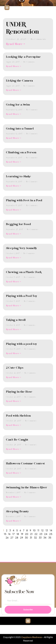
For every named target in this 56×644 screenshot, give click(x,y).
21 (31, 534)
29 (22, 538)
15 (5, 534)
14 (51, 530)
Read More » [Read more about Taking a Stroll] (14, 329)
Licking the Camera (19, 81)
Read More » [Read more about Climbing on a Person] (14, 162)
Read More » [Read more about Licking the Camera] (14, 90)
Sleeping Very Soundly (21, 248)
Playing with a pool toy (21, 344)
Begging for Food (18, 224)
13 (47, 530)
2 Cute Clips (15, 368)
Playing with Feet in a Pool (24, 200)
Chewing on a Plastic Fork (24, 272)
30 (26, 538)
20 (27, 534)
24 (46, 534)
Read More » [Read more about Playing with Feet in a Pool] (14, 210)
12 (42, 530)
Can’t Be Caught (17, 440)
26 (7, 538)
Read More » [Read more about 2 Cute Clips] (14, 377)
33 (40, 538)
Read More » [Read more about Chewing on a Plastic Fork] (14, 282)
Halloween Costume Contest (25, 464)
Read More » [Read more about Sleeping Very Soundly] (14, 258)
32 (35, 538)
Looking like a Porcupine (23, 57)
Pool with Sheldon (18, 416)
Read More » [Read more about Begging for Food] (14, 234)
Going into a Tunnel (20, 129)
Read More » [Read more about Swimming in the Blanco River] (14, 497)
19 (22, 534)
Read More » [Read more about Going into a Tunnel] (14, 138)
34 (45, 538)
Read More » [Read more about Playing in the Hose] (14, 401)
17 (14, 534)
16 (9, 534)
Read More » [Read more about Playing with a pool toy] (14, 353)
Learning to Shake (18, 177)
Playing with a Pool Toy (22, 296)
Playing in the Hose (19, 392)
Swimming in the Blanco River (27, 488)
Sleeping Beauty (17, 512)
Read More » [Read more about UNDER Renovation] (15, 44)
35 (50, 538)
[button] (7, 8)
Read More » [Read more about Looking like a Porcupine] (14, 66)
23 (41, 534)
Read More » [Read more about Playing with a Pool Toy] (14, 306)
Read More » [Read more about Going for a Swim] (14, 114)
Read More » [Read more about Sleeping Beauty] (14, 521)
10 (34, 530)
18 (18, 534)
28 (17, 538)
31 (31, 538)
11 (38, 530)
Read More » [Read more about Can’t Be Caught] (14, 449)
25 (51, 534)
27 (12, 538)
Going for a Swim (18, 105)
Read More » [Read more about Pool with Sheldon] (14, 425)
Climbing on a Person (21, 153)
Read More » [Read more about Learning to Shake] (14, 186)
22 (36, 534)
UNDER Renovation (23, 28)
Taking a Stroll (16, 320)
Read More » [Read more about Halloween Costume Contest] (14, 473)
